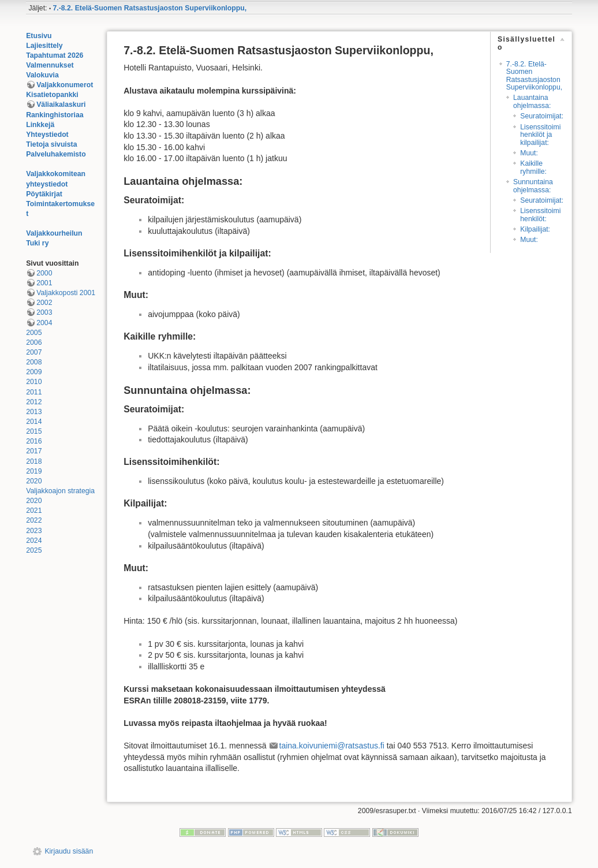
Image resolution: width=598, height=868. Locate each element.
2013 (34, 412)
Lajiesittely (44, 46)
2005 (34, 333)
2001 (44, 283)
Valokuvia (42, 75)
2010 (34, 382)
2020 (34, 481)
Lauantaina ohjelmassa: (532, 101)
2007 (34, 352)
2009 (34, 372)
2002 (44, 303)
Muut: (529, 153)
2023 (34, 531)
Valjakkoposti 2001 (66, 293)
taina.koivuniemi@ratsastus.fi (332, 746)
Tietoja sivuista (51, 144)
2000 (44, 273)
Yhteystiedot (47, 135)
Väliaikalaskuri (61, 105)
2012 (34, 402)
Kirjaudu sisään (69, 851)
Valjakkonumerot (65, 85)
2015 (34, 431)
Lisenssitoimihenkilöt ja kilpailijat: (540, 135)
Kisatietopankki (52, 95)
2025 (34, 550)
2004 (44, 323)
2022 (34, 520)
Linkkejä (40, 125)
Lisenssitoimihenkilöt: (540, 215)
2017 (34, 451)
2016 (34, 441)
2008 (34, 362)
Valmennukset (50, 65)
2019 (34, 471)
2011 (34, 392)
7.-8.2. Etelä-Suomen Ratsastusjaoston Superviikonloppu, (150, 8)
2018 (34, 461)
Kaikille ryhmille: (533, 167)
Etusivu (39, 36)
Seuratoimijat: (542, 116)
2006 (34, 342)
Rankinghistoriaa (55, 115)
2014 (34, 422)
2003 (44, 312)
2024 (34, 541)
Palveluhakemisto (56, 154)
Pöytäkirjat (44, 194)
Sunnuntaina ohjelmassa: (533, 186)
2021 (34, 511)
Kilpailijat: (535, 229)
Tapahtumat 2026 (55, 55)
